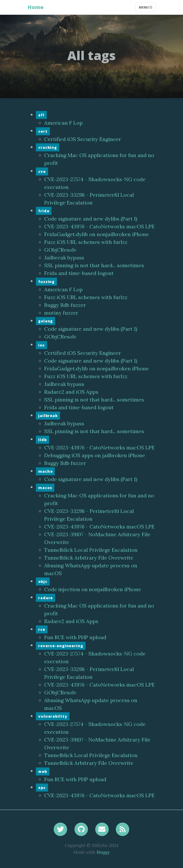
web (43, 771)
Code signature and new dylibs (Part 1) (91, 219)
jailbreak (48, 416)
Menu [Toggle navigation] (146, 7)
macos (45, 488)
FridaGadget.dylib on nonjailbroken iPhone (97, 234)
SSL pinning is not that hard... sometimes (94, 265)
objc (43, 581)
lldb (43, 440)
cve (42, 171)
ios (41, 345)
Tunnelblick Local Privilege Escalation (91, 550)
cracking (48, 147)
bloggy (103, 852)
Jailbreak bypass (64, 257)
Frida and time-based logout (79, 273)
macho (45, 471)
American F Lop (63, 123)
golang (45, 321)
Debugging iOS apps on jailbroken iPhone (95, 455)
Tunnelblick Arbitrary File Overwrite (89, 558)
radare (45, 598)
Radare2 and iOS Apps (71, 392)
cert (43, 131)
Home (35, 7)
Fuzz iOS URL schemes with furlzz (86, 242)
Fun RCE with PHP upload (75, 637)
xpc (42, 788)
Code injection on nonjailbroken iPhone (93, 589)
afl (41, 115)
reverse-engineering (61, 646)
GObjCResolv (60, 250)
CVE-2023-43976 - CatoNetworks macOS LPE (99, 226)
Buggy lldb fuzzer (65, 305)
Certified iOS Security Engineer (83, 139)
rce (42, 629)
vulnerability (53, 716)
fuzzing (46, 282)
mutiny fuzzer (61, 313)
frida (44, 211)
